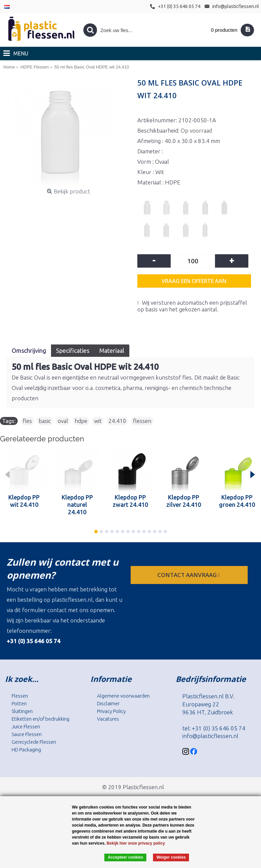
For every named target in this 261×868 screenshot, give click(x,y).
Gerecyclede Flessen (34, 742)
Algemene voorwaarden (123, 696)
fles (27, 421)
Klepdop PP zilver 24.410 (184, 501)
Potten (19, 703)
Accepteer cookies (125, 857)
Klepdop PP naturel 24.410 (77, 504)
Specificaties (73, 350)
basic (45, 421)
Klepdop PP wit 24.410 (24, 501)
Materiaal (112, 350)
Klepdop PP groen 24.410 (237, 501)
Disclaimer (108, 703)
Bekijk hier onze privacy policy (136, 843)
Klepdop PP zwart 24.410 (130, 501)
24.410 (117, 421)
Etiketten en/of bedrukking (40, 719)
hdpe (81, 421)
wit (98, 421)
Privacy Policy (111, 711)
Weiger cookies (171, 857)
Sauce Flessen (27, 734)
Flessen (20, 696)
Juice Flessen (26, 727)
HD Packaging (26, 750)
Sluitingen (22, 711)
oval (63, 421)
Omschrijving (29, 350)
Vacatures (108, 719)
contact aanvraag (189, 575)
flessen (142, 421)
